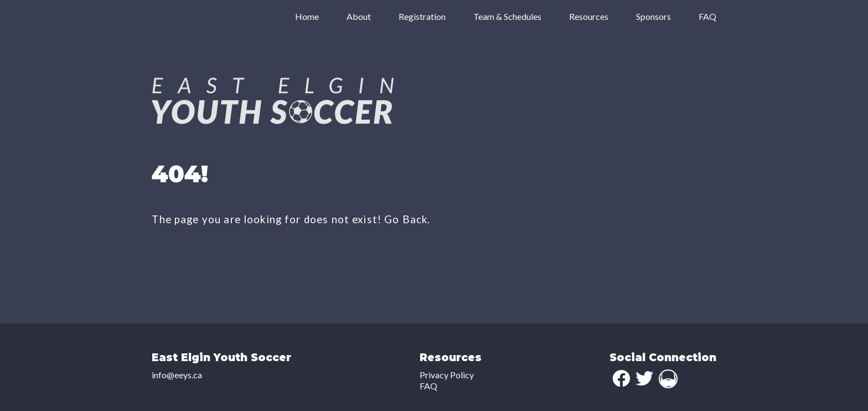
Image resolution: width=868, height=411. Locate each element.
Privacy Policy (447, 375)
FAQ (707, 16)
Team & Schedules (507, 16)
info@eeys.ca (177, 375)
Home (307, 16)
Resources (589, 16)
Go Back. (407, 219)
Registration (422, 16)
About (359, 16)
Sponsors (653, 16)
